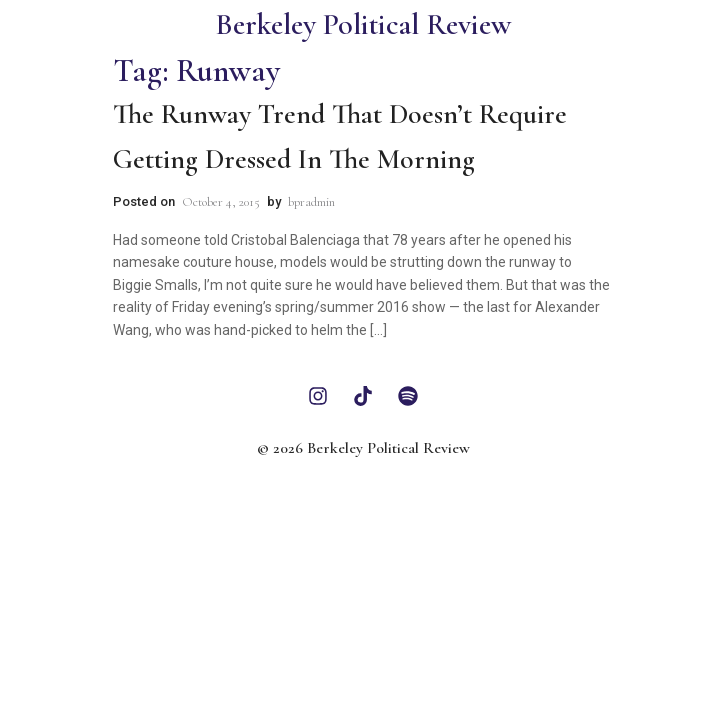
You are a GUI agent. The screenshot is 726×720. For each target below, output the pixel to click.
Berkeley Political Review (363, 24)
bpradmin (311, 202)
